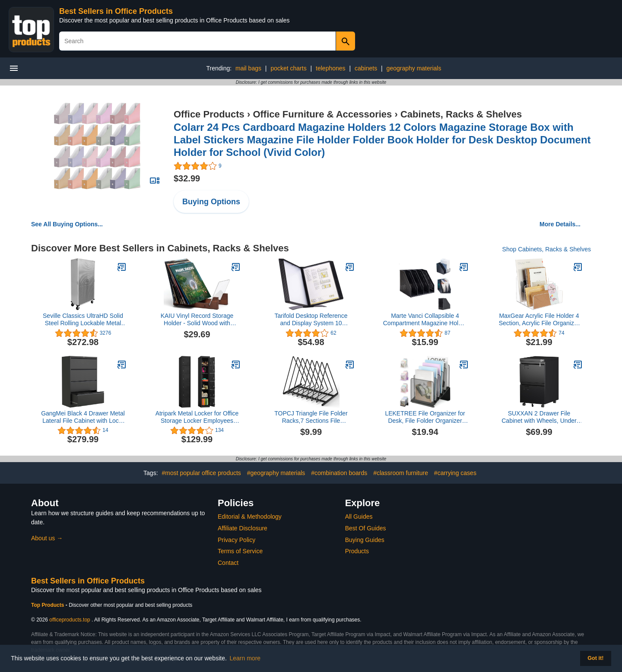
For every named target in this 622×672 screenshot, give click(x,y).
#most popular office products (201, 473)
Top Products (48, 605)
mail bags (248, 68)
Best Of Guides (366, 528)
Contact (228, 563)
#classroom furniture (401, 473)
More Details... (560, 224)
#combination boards (339, 473)
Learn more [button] (245, 658)
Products (357, 551)
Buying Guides (365, 540)
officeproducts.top (70, 620)
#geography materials (276, 473)
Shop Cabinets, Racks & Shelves (547, 249)
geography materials (414, 68)
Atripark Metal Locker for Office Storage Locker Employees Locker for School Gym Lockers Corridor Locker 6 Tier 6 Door (197, 417)
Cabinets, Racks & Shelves (461, 114)
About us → (47, 538)
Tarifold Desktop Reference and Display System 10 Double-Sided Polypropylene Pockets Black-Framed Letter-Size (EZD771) (311, 320)
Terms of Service (240, 551)
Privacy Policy (236, 540)
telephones (331, 68)
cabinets (366, 68)
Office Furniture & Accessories (322, 114)
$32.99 (187, 178)
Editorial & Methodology (250, 517)
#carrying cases (455, 473)
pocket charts (288, 68)
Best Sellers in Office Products (116, 11)
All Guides (359, 517)
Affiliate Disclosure (243, 528)
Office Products (209, 114)
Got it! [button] (595, 658)
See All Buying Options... (67, 224)
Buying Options (211, 202)
